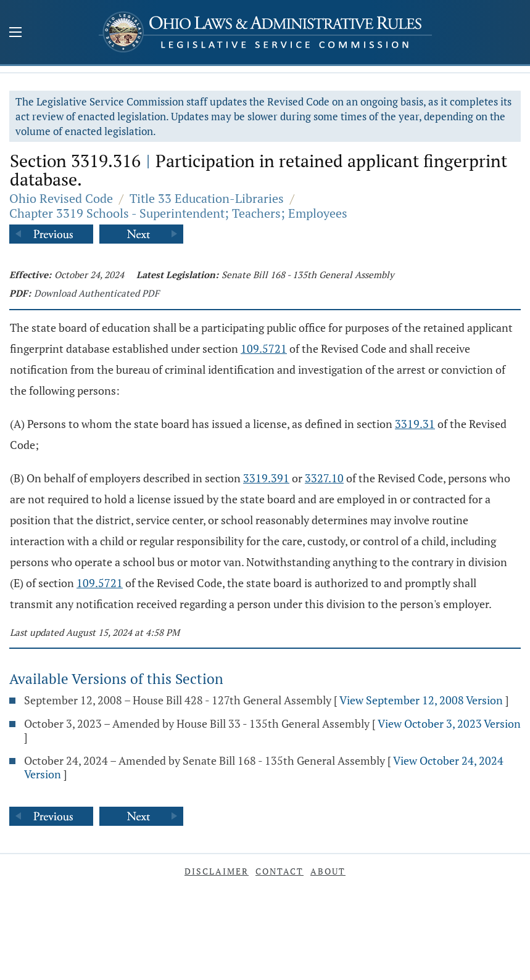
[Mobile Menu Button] (15, 33)
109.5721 (264, 348)
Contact (279, 871)
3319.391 (266, 478)
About (328, 871)
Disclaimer (217, 871)
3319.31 (415, 424)
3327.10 (324, 478)
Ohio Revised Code (61, 198)
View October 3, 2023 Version (449, 723)
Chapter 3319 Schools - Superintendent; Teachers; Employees (178, 213)
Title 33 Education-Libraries (207, 198)
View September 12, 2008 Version (421, 700)
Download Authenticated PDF (97, 293)
